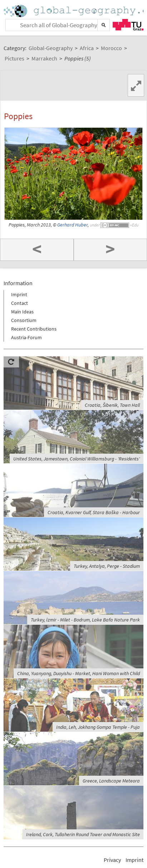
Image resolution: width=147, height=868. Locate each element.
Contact (19, 303)
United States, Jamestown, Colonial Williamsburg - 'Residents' (77, 459)
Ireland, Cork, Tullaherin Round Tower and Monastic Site (83, 834)
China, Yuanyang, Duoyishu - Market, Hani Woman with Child (79, 673)
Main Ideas (22, 312)
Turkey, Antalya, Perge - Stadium (107, 566)
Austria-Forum (26, 337)
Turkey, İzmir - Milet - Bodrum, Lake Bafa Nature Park (85, 620)
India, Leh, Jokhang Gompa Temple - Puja (98, 727)
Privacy (112, 860)
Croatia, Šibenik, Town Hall (112, 405)
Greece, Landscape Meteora (111, 781)
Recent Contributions (34, 329)
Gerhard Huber (72, 225)
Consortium (24, 320)
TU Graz (128, 25)
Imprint (19, 294)
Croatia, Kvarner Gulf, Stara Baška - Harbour (94, 512)
